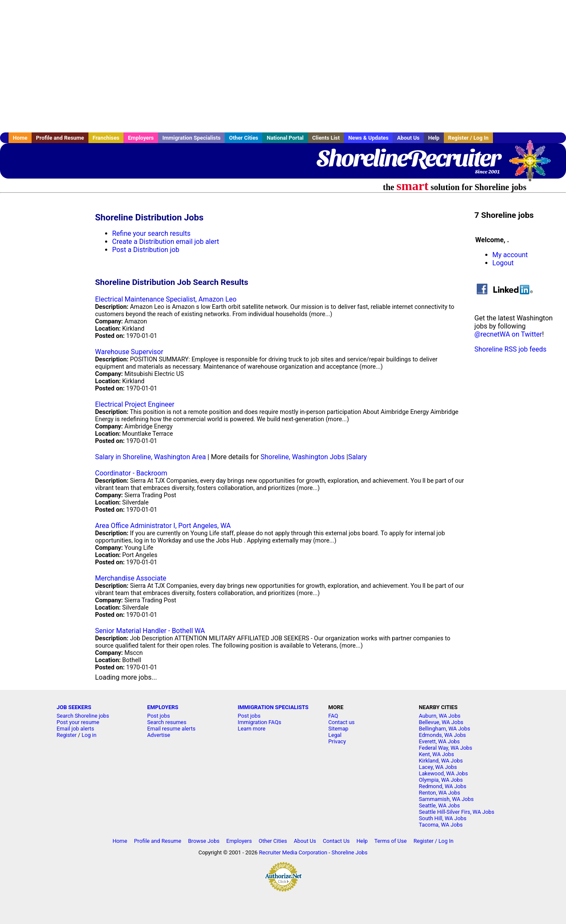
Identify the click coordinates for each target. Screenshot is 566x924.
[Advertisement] (283, 66)
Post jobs (159, 716)
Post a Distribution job (146, 250)
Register (67, 735)
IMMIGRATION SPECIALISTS (273, 707)
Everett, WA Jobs (440, 741)
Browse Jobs (204, 841)
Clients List (326, 138)
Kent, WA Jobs (437, 754)
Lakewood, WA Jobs (444, 773)
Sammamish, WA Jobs (446, 799)
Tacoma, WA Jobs (441, 825)
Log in (89, 735)
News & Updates (368, 138)
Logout (503, 263)
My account (510, 255)
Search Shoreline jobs (83, 716)
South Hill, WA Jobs (443, 818)
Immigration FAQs (260, 722)
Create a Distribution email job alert (166, 242)
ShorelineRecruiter (408, 158)
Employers (141, 138)
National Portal (285, 138)
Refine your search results (151, 233)
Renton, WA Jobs (440, 793)
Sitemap (339, 729)
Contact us (342, 722)
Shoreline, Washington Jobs (303, 457)
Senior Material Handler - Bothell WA (150, 631)
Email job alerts (76, 729)
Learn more (252, 729)
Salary (358, 457)
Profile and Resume (60, 138)
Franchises (106, 138)
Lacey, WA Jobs (438, 767)
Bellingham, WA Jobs (445, 729)
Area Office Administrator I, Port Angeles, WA (163, 526)
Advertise (159, 735)
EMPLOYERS (163, 707)
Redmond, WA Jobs (443, 786)
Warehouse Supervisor (129, 352)
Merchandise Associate (131, 578)
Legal (335, 735)
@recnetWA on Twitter (508, 334)
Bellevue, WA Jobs (441, 722)
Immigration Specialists (191, 138)
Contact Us (336, 841)
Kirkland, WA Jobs (441, 761)
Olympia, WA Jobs (441, 780)
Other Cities (243, 138)
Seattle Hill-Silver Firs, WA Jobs (457, 812)
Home (20, 138)
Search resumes (167, 722)
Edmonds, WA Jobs (443, 735)
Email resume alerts (172, 729)
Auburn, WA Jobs (440, 716)
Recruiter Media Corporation (293, 852)
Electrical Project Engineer (135, 404)
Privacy (337, 741)
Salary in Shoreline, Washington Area (151, 457)
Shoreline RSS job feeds (511, 349)
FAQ (333, 716)
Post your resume (78, 722)
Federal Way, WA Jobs (446, 748)
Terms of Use (390, 841)
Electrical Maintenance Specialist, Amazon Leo (166, 299)
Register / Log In (468, 138)
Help (434, 138)
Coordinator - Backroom (131, 473)
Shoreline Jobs (349, 852)
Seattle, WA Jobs (440, 805)
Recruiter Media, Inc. (534, 165)
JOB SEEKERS (74, 707)
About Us (408, 138)
